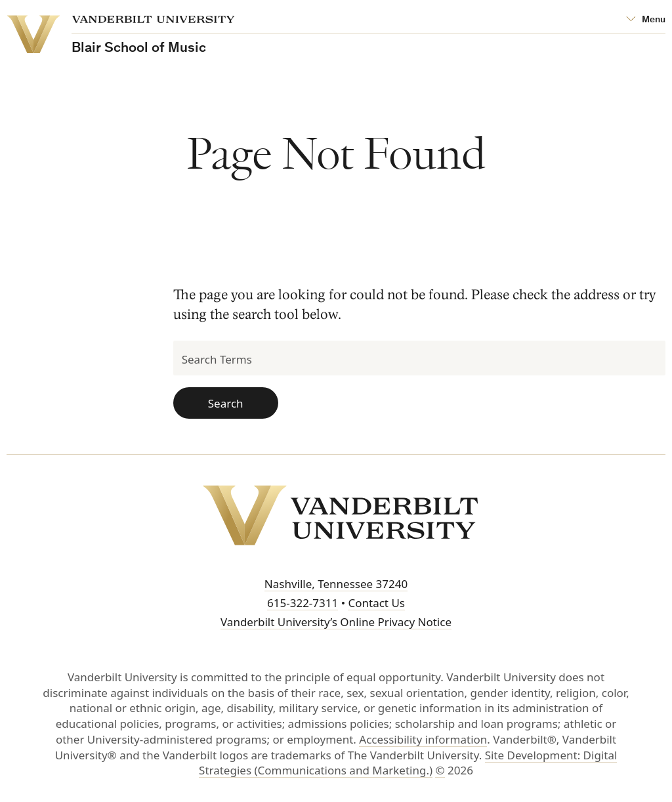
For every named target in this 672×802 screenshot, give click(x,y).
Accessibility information (423, 739)
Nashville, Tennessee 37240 (336, 584)
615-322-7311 (303, 603)
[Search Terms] (419, 358)
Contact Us (376, 603)
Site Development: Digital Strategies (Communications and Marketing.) (408, 763)
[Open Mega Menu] (646, 20)
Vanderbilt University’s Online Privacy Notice (336, 622)
